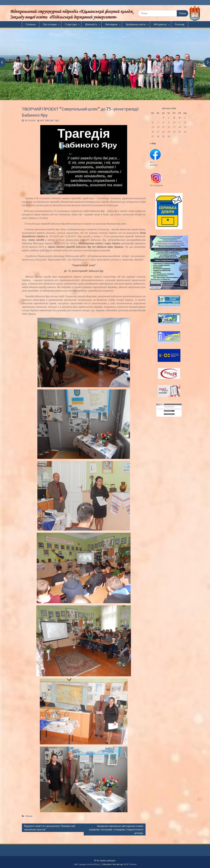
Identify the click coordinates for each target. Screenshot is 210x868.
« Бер (153, 143)
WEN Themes (130, 864)
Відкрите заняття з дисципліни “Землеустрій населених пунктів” (50, 828)
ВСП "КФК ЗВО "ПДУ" (50, 120)
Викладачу (111, 24)
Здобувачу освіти (136, 24)
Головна (31, 24)
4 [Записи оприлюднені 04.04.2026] (180, 118)
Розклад (180, 24)
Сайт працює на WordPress (87, 864)
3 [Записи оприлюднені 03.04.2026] (174, 118)
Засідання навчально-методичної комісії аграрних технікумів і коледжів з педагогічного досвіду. (116, 829)
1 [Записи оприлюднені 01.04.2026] (163, 118)
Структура (71, 24)
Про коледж (50, 24)
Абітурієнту (160, 24)
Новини (29, 816)
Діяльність (91, 24)
